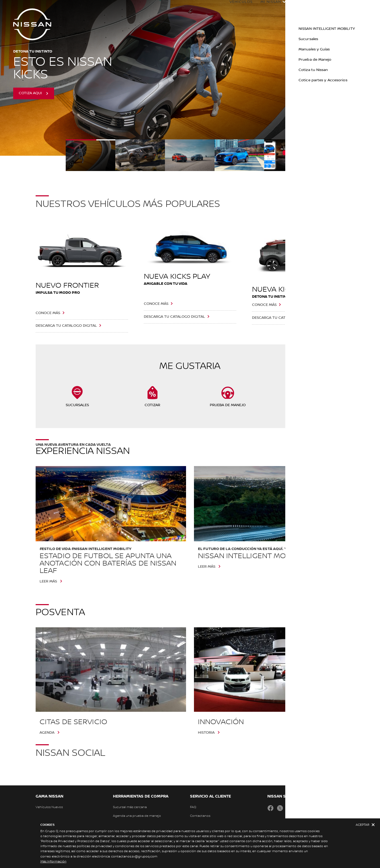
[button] (371, 7)
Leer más (48, 581)
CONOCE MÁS (48, 313)
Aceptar (363, 825)
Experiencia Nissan (310, 7)
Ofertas (353, 7)
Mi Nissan (265, 7)
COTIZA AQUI (30, 93)
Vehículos (236, 7)
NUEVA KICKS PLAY (177, 277)
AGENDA (47, 733)
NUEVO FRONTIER (67, 286)
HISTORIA (206, 733)
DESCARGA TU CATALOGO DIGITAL (66, 326)
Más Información (53, 862)
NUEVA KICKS (275, 290)
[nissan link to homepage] (32, 24)
